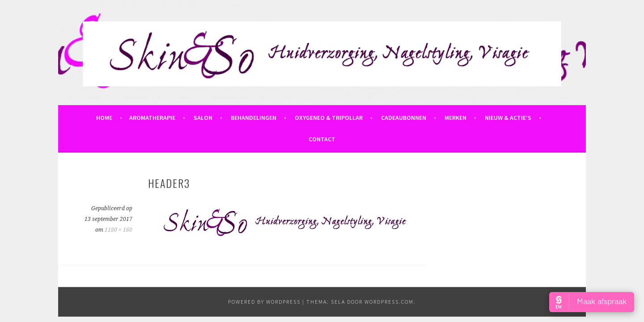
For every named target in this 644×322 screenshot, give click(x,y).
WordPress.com (389, 302)
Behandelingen (254, 118)
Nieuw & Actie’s (508, 118)
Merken (455, 118)
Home (104, 118)
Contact (322, 139)
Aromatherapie (152, 118)
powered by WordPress (264, 302)
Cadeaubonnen (404, 118)
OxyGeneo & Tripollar (329, 118)
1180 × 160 (119, 230)
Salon (203, 118)
